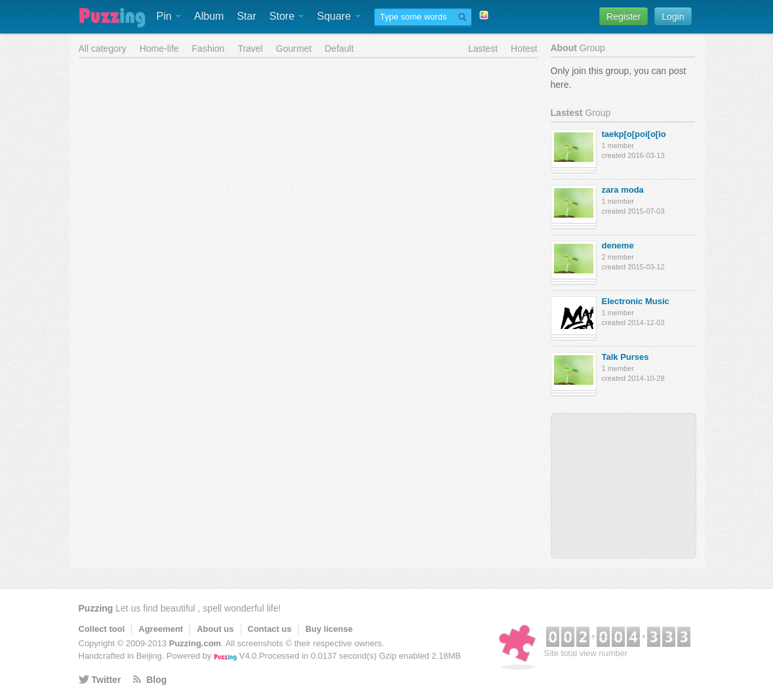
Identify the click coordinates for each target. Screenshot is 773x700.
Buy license (329, 629)
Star (246, 16)
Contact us (270, 629)
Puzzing (96, 608)
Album (209, 16)
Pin (169, 16)
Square (338, 16)
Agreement (161, 629)
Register (624, 16)
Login (673, 16)
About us (215, 629)
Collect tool (102, 629)
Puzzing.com (195, 643)
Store (287, 16)
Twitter (107, 680)
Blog (156, 680)
